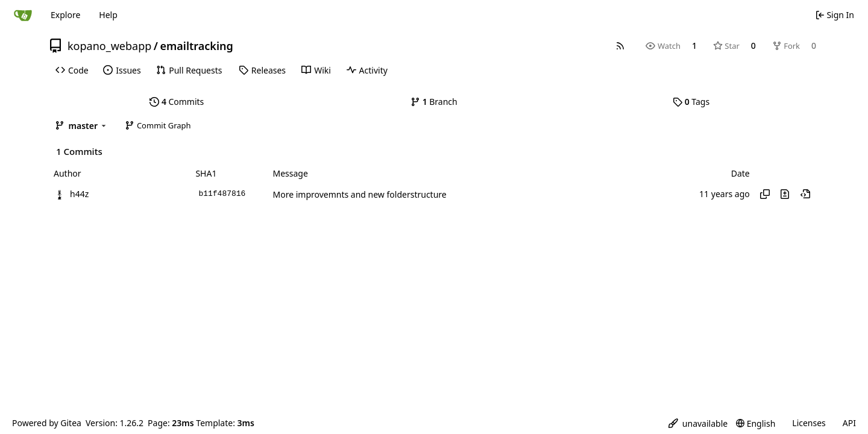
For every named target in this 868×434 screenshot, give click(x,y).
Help (108, 15)
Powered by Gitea (47, 423)
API (849, 423)
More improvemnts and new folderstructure (359, 194)
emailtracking (196, 46)
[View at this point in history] (805, 194)
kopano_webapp (109, 46)
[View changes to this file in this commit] (785, 194)
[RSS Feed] (620, 46)
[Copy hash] (765, 194)
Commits (177, 102)
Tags (691, 102)
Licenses (809, 423)
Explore (65, 15)
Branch (434, 102)
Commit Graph (158, 125)
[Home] (23, 15)
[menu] (698, 423)
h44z (79, 194)
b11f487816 (222, 194)
